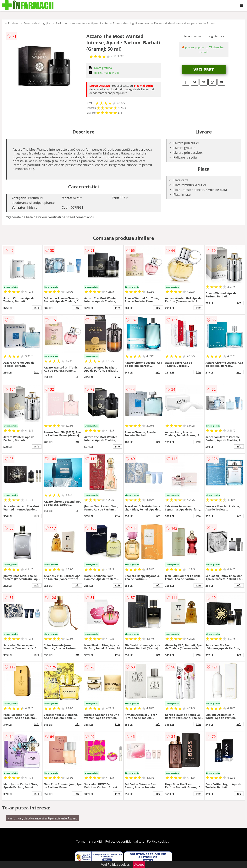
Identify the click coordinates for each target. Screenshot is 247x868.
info (37, 308)
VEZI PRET (204, 69)
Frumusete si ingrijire (37, 23)
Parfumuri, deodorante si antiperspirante (82, 23)
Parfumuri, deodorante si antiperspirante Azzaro (185, 23)
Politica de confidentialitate (125, 841)
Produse (13, 23)
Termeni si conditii (89, 841)
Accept (139, 865)
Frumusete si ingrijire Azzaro (131, 23)
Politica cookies (158, 841)
